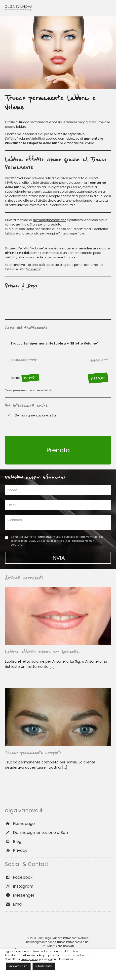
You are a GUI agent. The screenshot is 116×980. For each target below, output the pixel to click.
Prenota (58, 450)
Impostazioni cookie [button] (30, 955)
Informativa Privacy (49, 537)
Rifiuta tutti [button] (44, 966)
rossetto (33, 269)
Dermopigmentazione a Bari (36, 415)
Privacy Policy (29, 959)
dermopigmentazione (49, 220)
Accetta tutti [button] (18, 966)
